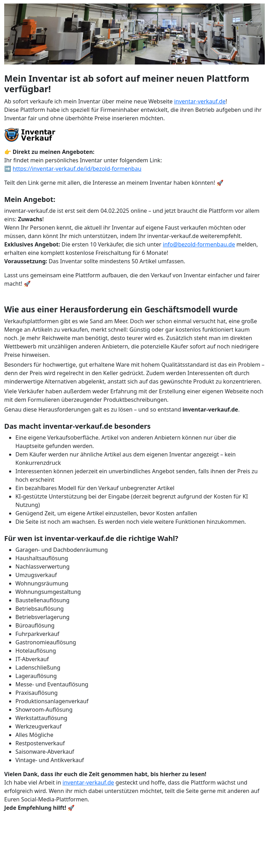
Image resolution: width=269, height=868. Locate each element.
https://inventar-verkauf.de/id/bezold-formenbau (77, 169)
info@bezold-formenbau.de (199, 244)
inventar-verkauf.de (200, 101)
